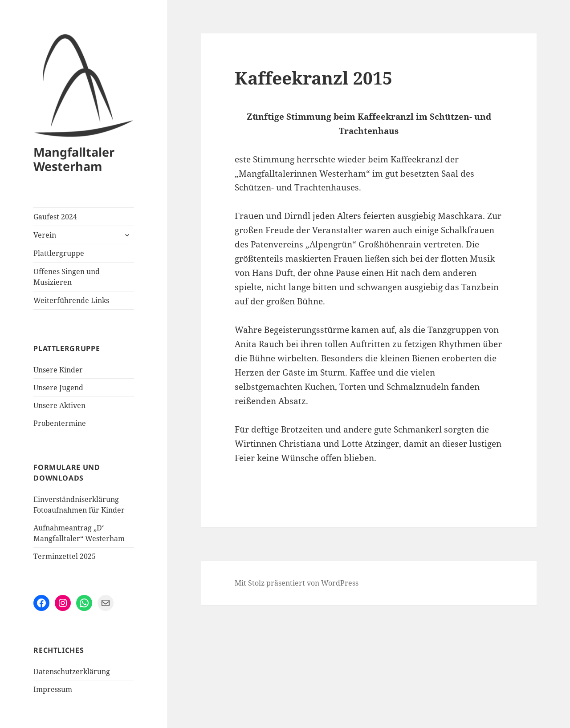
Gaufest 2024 (55, 217)
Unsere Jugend (58, 388)
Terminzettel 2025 (65, 556)
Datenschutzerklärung (72, 671)
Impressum (53, 689)
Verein (45, 235)
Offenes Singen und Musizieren (67, 277)
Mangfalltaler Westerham (74, 159)
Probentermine (60, 423)
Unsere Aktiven (59, 405)
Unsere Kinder (58, 370)
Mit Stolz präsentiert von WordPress (297, 583)
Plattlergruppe (59, 253)
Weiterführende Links (71, 300)
